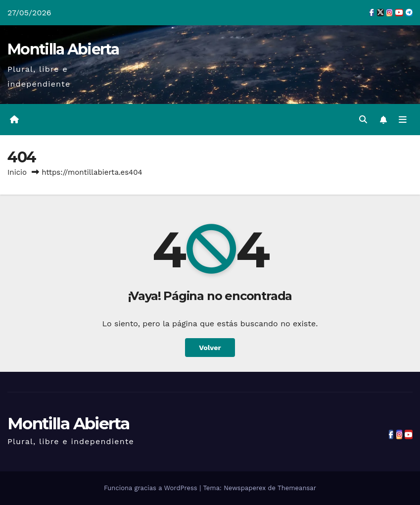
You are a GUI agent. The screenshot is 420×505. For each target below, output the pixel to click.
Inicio (17, 172)
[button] (363, 120)
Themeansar (297, 488)
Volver (210, 348)
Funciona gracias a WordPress (152, 488)
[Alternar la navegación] (403, 120)
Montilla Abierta (63, 49)
